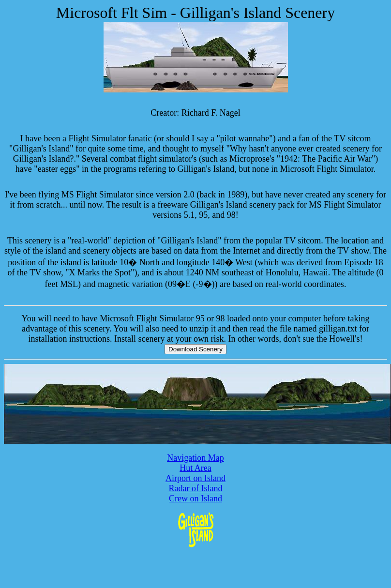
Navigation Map (195, 458)
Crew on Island (195, 498)
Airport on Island (195, 478)
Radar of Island (196, 488)
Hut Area (195, 468)
